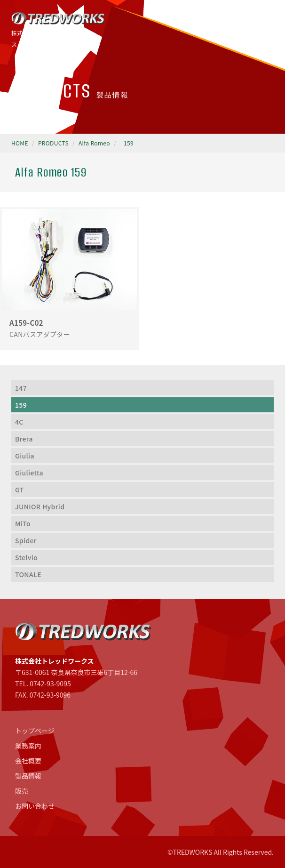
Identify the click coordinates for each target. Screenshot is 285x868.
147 (21, 388)
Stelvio (26, 557)
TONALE (28, 574)
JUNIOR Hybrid (40, 506)
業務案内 (28, 746)
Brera (24, 439)
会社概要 (28, 761)
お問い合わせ (35, 806)
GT (20, 490)
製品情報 (28, 776)
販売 (22, 791)
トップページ (35, 731)
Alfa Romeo (94, 143)
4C (19, 422)
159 (129, 143)
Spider (26, 540)
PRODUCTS (53, 143)
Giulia (25, 456)
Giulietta (29, 473)
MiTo (23, 523)
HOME (20, 143)
